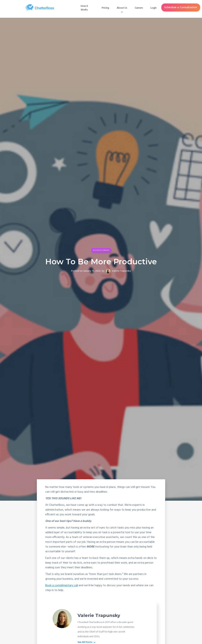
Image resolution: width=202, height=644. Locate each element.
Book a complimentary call (62, 586)
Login (154, 8)
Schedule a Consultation (181, 7)
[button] (122, 8)
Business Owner (101, 250)
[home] (40, 8)
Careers (139, 8)
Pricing (105, 8)
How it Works (84, 8)
